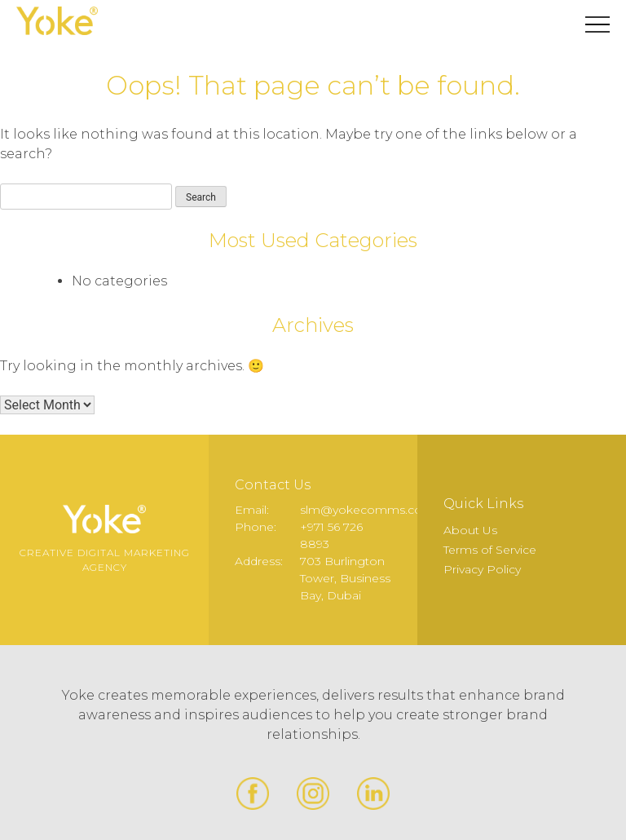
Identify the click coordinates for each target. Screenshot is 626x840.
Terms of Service (490, 550)
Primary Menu (597, 24)
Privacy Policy (482, 569)
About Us (470, 530)
